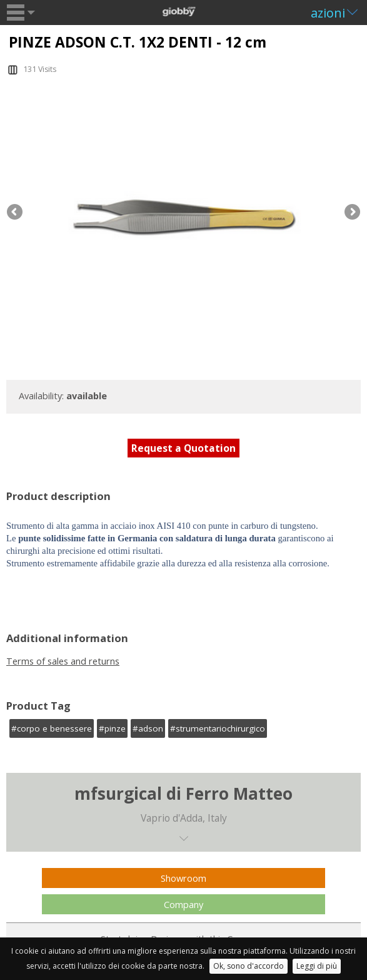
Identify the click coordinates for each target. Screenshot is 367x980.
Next (351, 213)
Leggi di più (317, 966)
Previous (16, 213)
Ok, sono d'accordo (249, 966)
